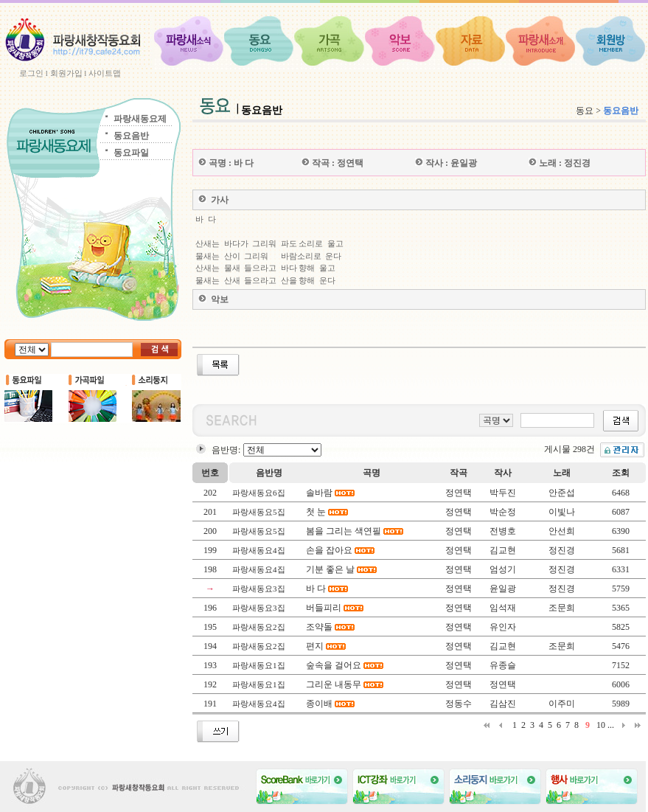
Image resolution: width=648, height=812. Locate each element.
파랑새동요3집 (259, 589)
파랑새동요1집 (259, 665)
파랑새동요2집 (259, 627)
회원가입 (66, 73)
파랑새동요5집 (259, 512)
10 (601, 725)
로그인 (31, 73)
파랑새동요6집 (259, 493)
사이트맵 (105, 73)
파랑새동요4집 (259, 550)
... (611, 725)
